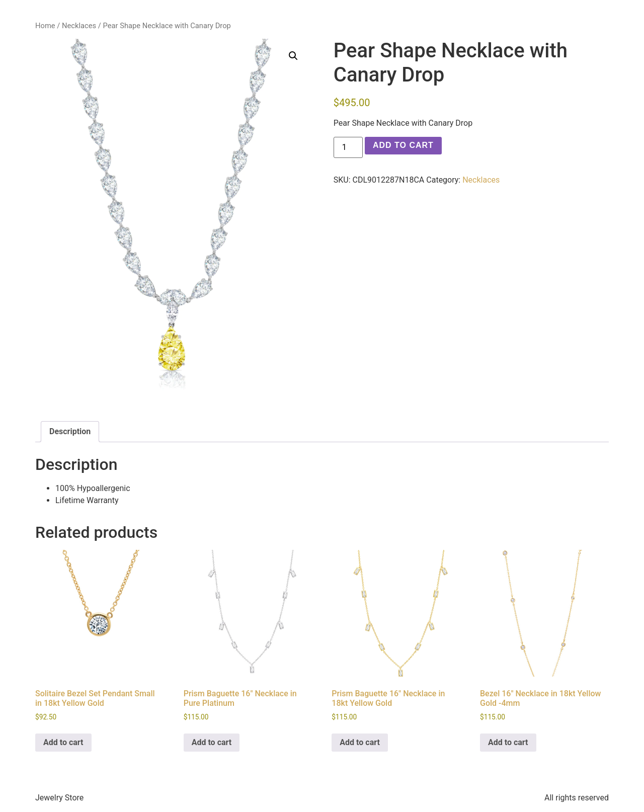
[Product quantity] (348, 147)
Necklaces (79, 26)
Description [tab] (70, 431)
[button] (293, 56)
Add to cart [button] (63, 742)
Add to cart (403, 145)
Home (45, 26)
